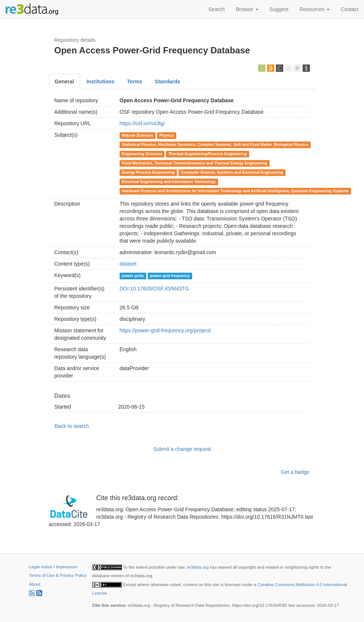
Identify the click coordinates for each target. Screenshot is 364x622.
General (64, 82)
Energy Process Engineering (148, 172)
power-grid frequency (170, 276)
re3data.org (198, 567)
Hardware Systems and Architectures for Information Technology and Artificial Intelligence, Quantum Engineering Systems (235, 191)
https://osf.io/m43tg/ (142, 123)
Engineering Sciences (142, 154)
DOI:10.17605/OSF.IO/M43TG (154, 289)
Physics (167, 135)
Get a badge (295, 472)
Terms (135, 82)
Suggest (279, 9)
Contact (350, 9)
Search (217, 9)
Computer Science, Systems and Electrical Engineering (232, 172)
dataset (128, 264)
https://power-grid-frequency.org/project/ (165, 330)
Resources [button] (315, 9)
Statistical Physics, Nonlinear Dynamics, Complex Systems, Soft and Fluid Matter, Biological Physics (215, 144)
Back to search (72, 426)
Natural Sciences (138, 135)
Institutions (101, 82)
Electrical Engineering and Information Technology (169, 182)
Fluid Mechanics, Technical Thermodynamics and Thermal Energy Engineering (194, 163)
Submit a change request (182, 449)
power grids (133, 276)
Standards (167, 82)
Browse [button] (247, 9)
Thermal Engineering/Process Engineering (208, 154)
